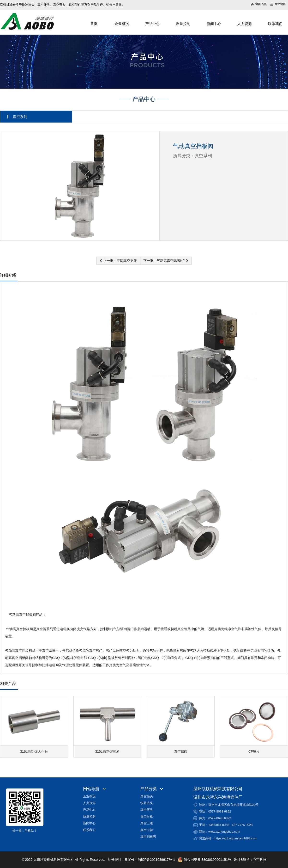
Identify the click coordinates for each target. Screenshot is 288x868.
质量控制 (183, 24)
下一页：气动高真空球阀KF (164, 261)
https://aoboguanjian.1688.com (236, 838)
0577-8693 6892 (220, 811)
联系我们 (275, 24)
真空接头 (147, 796)
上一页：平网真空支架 (120, 261)
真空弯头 (147, 810)
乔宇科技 (260, 860)
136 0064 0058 (219, 825)
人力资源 (245, 24)
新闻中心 (214, 24)
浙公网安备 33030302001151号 (204, 860)
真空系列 (20, 117)
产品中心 (152, 24)
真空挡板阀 (148, 837)
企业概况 (122, 24)
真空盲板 (147, 816)
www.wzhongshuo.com (224, 832)
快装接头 (147, 803)
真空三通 (147, 823)
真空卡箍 (147, 830)
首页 (94, 24)
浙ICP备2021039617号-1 (156, 860)
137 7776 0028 (242, 825)
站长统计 (115, 860)
